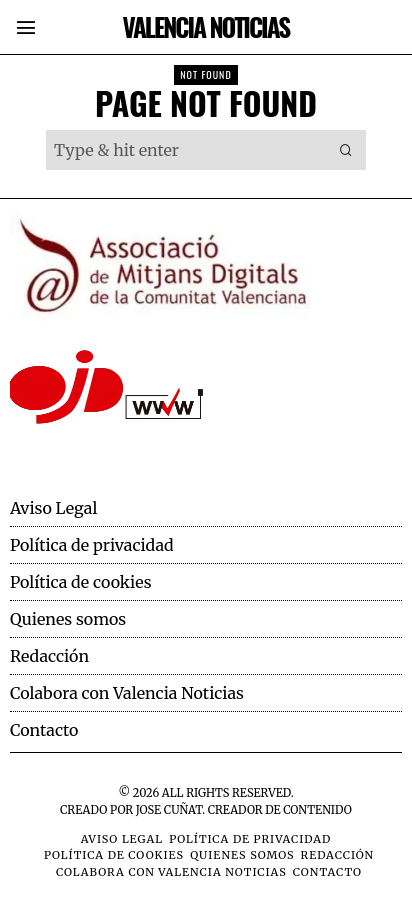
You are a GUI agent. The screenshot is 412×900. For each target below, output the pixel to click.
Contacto (44, 730)
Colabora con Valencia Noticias (127, 693)
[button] (346, 150)
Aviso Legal (53, 508)
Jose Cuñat (169, 810)
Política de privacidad (92, 545)
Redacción (49, 656)
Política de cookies (81, 582)
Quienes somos (68, 619)
